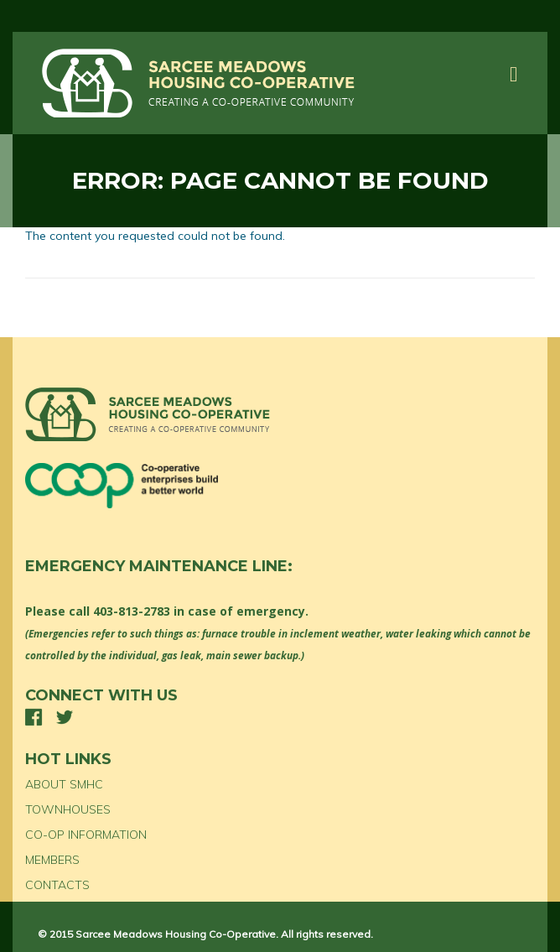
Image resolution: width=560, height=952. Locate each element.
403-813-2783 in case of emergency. (201, 611)
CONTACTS (57, 885)
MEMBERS (52, 860)
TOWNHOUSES (68, 809)
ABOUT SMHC (64, 784)
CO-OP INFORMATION (86, 835)
